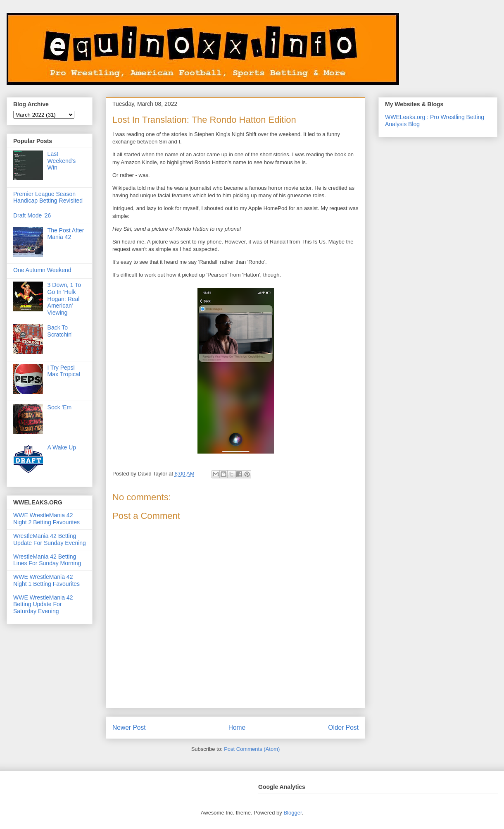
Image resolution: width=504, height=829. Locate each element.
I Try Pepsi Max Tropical (64, 371)
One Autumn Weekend (42, 270)
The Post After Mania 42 (66, 234)
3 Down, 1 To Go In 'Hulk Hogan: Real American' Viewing (64, 299)
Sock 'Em (60, 407)
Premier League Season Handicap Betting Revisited (48, 197)
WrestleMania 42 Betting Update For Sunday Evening (50, 539)
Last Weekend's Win (62, 161)
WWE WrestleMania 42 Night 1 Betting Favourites (46, 580)
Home (237, 727)
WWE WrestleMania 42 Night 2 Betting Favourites (46, 519)
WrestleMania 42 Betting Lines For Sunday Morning (47, 560)
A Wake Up (62, 447)
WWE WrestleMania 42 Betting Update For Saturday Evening (43, 604)
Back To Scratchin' (60, 331)
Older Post (343, 727)
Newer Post (129, 727)
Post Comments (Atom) (252, 749)
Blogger (292, 813)
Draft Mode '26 (32, 215)
